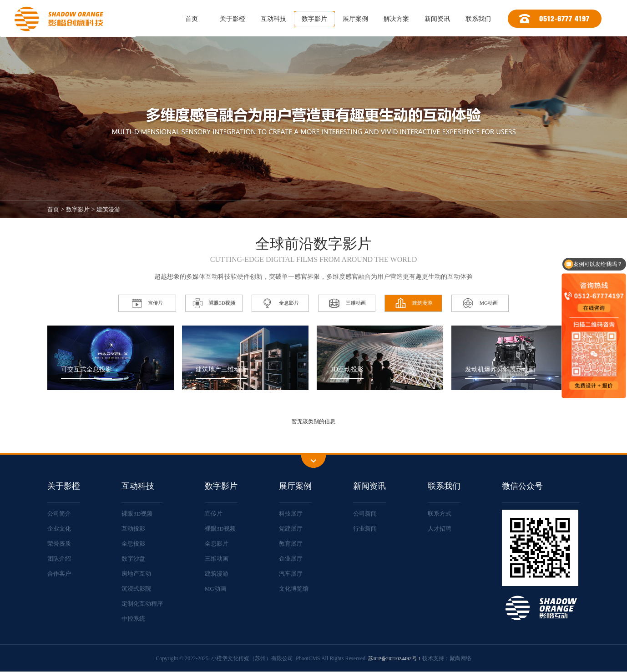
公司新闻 (367, 514)
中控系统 (134, 619)
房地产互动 (137, 574)
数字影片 (314, 19)
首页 (192, 19)
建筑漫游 (112, 209)
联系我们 (478, 19)
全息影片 (219, 544)
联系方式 (441, 514)
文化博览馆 (297, 589)
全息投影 (134, 544)
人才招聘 (441, 529)
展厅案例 (355, 19)
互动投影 (134, 529)
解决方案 (396, 19)
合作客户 (60, 574)
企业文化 (60, 529)
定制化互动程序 (143, 604)
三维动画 (219, 559)
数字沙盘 (134, 559)
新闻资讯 (437, 19)
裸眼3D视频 (138, 514)
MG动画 (218, 589)
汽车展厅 (293, 574)
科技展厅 (293, 514)
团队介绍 (60, 559)
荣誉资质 (60, 544)
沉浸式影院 (137, 589)
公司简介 (60, 514)
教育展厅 (293, 544)
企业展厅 (293, 559)
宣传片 (216, 514)
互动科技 (273, 19)
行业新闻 (367, 529)
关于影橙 (233, 19)
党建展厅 (293, 529)
